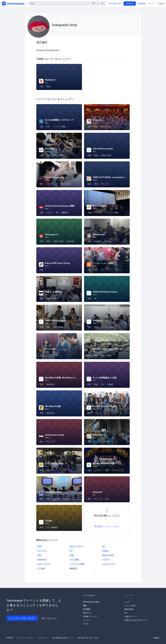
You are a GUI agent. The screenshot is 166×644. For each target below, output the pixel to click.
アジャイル (98, 213)
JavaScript (70, 241)
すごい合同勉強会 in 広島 (105, 378)
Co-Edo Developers (55, 177)
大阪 (41, 87)
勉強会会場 (129, 609)
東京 (41, 184)
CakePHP (56, 499)
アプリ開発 (74, 560)
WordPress (50, 384)
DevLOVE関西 (100, 206)
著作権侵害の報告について (63, 638)
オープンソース (67, 470)
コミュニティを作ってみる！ (22, 618)
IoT (57, 213)
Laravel (66, 499)
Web (102, 356)
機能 (85, 605)
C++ (103, 384)
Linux (107, 499)
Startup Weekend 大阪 (104, 464)
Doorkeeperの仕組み (91, 602)
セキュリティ (43, 638)
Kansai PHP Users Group (57, 263)
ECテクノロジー (52, 470)
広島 (41, 356)
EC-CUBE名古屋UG (54, 464)
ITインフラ (105, 184)
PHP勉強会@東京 (53, 492)
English (161, 4)
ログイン (152, 4)
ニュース (87, 620)
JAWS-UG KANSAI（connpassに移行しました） (116, 177)
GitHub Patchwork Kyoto (105, 292)
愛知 (41, 470)
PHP (48, 127)
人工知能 (41, 569)
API (126, 613)
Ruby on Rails (106, 127)
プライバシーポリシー (26, 638)
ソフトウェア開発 (59, 127)
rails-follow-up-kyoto (103, 149)
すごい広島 (50, 349)
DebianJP (97, 492)
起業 (96, 270)
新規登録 (142, 4)
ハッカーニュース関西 (103, 263)
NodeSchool (99, 235)
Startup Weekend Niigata (105, 406)
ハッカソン (98, 470)
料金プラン (88, 613)
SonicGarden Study (55, 435)
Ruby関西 (50, 149)
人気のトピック (131, 616)
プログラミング (109, 564)
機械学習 (65, 213)
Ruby (48, 87)
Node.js (108, 241)
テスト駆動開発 (52, 528)
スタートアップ (52, 184)
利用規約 (10, 638)
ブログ (86, 624)
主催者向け (130, 4)
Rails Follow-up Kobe (56, 320)
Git (95, 299)
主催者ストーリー (90, 616)
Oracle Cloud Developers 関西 (60, 206)
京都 (89, 127)
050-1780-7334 (115, 4)
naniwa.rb (98, 320)
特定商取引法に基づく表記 (88, 638)
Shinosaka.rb (51, 235)
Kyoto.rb (97, 120)
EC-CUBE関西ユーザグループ (59, 120)
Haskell (110, 384)
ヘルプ (127, 602)
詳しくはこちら (49, 618)
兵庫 (41, 299)
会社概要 (87, 609)
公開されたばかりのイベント (136, 620)
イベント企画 (130, 605)
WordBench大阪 (53, 406)
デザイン (118, 270)
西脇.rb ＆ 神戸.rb (53, 292)
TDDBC (49, 521)
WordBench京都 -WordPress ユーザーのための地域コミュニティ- (76, 378)
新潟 (89, 413)
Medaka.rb (50, 80)
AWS (96, 184)
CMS (109, 356)
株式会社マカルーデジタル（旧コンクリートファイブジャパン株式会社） (127, 349)
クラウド (50, 213)
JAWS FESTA (99, 435)
